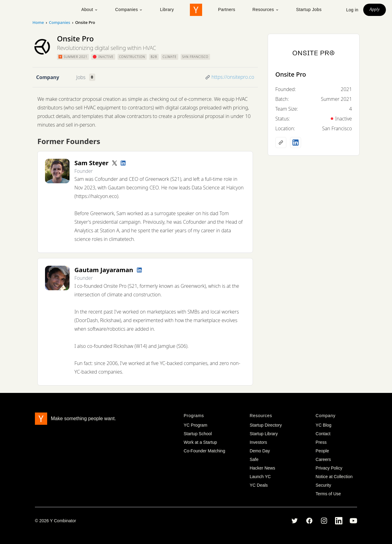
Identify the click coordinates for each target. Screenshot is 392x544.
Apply (375, 9)
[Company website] (281, 143)
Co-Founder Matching (204, 451)
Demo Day (260, 451)
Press (321, 442)
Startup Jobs (309, 10)
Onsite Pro (291, 74)
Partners (227, 10)
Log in (352, 10)
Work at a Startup (200, 442)
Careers (323, 459)
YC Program (196, 425)
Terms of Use (328, 494)
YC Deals (259, 485)
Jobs (81, 77)
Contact (323, 434)
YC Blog (324, 425)
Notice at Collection (334, 477)
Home (38, 22)
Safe (254, 459)
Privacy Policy (329, 468)
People (322, 451)
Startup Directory (266, 425)
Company (48, 77)
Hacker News (262, 468)
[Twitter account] (115, 163)
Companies (129, 10)
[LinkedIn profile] (123, 163)
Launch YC (260, 477)
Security (324, 485)
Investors (258, 442)
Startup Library (264, 434)
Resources (266, 10)
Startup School (198, 434)
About (90, 10)
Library (167, 10)
